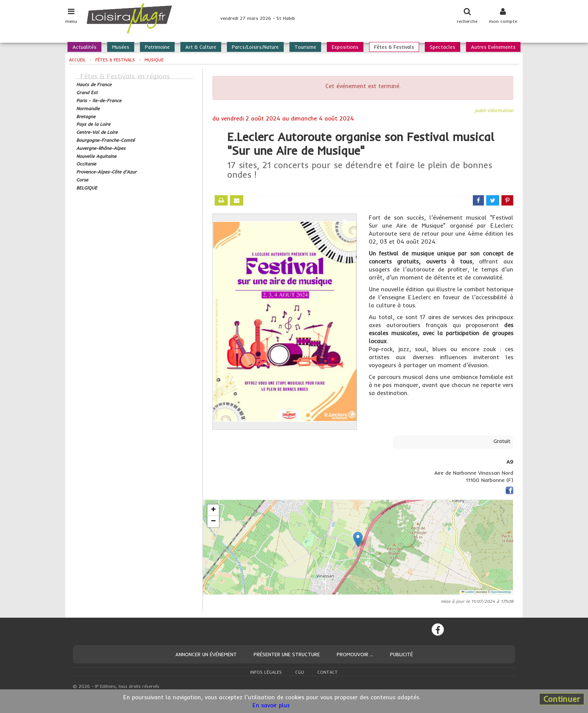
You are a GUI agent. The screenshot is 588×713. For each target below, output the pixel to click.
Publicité (402, 654)
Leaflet (468, 592)
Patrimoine (157, 47)
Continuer (562, 699)
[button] (358, 539)
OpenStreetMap (501, 592)
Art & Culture (201, 47)
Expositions (345, 47)
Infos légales (266, 672)
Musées (121, 47)
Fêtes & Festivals (394, 47)
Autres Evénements (493, 47)
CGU (300, 672)
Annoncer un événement (206, 654)
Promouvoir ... (355, 654)
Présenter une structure (287, 654)
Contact (328, 672)
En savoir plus (271, 705)
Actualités (84, 47)
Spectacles (443, 47)
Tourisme (305, 47)
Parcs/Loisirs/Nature (255, 47)
